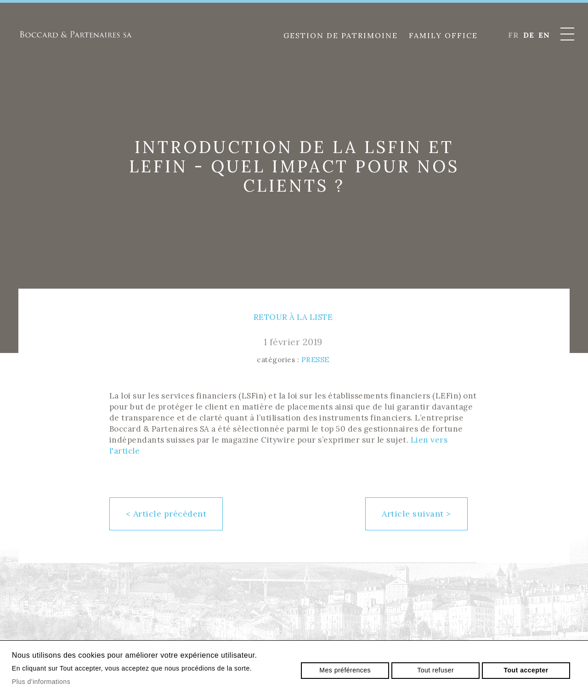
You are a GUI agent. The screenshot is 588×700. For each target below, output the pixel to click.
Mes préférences (345, 670)
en (544, 35)
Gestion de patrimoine (341, 35)
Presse (315, 360)
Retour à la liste (293, 317)
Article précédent (166, 514)
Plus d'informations (41, 682)
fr (513, 35)
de (529, 35)
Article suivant (416, 514)
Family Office (443, 35)
